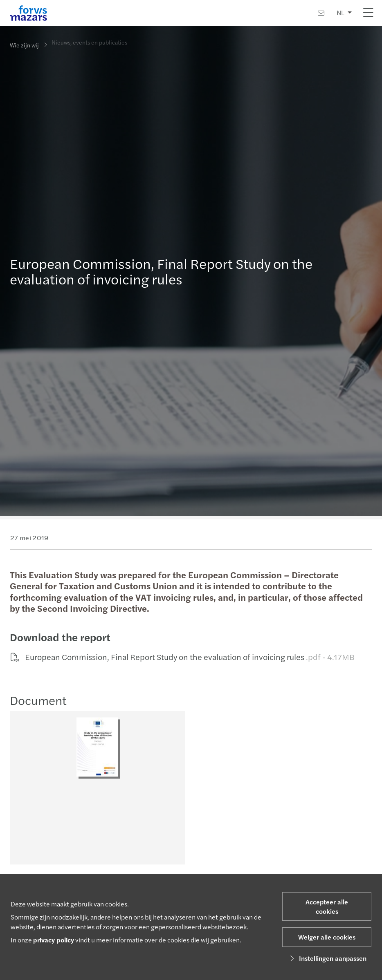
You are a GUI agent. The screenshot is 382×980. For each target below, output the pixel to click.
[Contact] (321, 13)
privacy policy (54, 940)
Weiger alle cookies (327, 937)
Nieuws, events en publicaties (89, 39)
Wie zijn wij (24, 45)
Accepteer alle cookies (327, 906)
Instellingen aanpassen (327, 958)
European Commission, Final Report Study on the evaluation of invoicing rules (181, 657)
